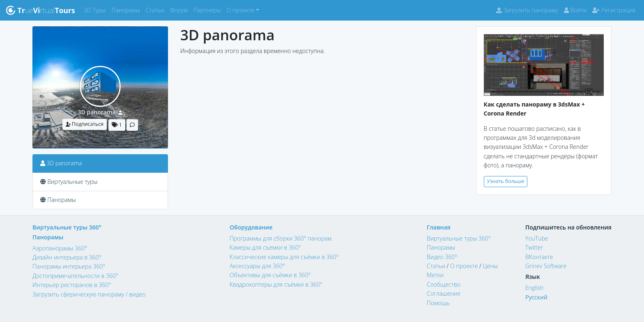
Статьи (156, 10)
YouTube (537, 238)
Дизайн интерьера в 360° (67, 257)
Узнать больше (506, 181)
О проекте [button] (240, 10)
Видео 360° (442, 257)
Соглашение (444, 293)
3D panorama (97, 112)
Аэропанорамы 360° (60, 248)
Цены (490, 266)
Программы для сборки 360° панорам (281, 238)
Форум (180, 10)
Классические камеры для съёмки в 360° (284, 257)
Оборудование (251, 227)
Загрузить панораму (527, 10)
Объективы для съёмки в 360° (270, 275)
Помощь (438, 303)
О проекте (464, 266)
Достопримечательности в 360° (75, 276)
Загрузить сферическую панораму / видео (89, 294)
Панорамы (127, 10)
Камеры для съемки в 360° (265, 247)
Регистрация (614, 10)
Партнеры (209, 10)
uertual (40, 10)
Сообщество (444, 284)
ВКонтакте (539, 257)
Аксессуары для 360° (257, 266)
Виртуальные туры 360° (67, 227)
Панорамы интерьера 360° (69, 266)
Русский (536, 297)
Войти (575, 10)
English (534, 288)
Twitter (534, 247)
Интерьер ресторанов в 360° (72, 285)
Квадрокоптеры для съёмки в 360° (276, 284)
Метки (435, 275)
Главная (439, 227)
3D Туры (96, 10)
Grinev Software (546, 266)
